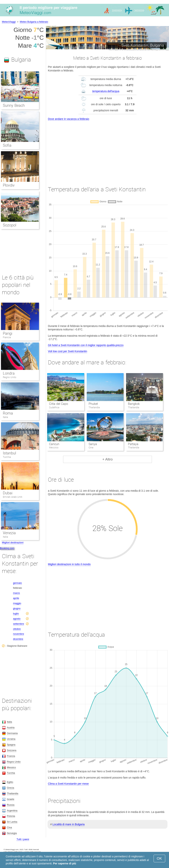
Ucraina (11, 739)
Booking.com (7, 548)
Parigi (8, 333)
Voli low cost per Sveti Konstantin (67, 351)
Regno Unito (10, 377)
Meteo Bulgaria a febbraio (34, 22)
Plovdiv (9, 185)
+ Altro (107, 459)
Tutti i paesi (23, 839)
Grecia (10, 788)
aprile (16, 598)
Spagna (11, 745)
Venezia (9, 533)
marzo (17, 593)
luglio (16, 614)
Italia (5, 417)
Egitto (10, 782)
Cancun (54, 444)
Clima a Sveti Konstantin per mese (68, 784)
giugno (17, 608)
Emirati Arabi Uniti (13, 497)
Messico (11, 767)
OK (159, 858)
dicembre (18, 639)
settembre (19, 624)
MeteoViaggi (9, 22)
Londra (9, 373)
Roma (8, 413)
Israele (11, 799)
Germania (12, 733)
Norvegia (12, 833)
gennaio (17, 583)
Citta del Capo (59, 404)
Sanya (93, 444)
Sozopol (10, 225)
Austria (11, 728)
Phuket (93, 404)
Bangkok (134, 404)
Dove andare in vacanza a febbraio (69, 119)
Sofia (7, 145)
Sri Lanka (12, 822)
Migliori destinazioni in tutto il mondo (69, 564)
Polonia (11, 816)
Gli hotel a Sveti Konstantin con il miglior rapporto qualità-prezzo (86, 345)
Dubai (8, 493)
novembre (19, 634)
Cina (9, 827)
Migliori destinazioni (13, 542)
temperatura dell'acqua (106, 91)
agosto (17, 619)
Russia (11, 805)
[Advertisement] (108, 150)
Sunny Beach (14, 105)
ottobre (17, 629)
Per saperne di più (65, 863)
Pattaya (133, 444)
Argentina (12, 811)
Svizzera (12, 750)
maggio (17, 603)
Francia (7, 337)
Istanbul (9, 453)
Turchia (7, 457)
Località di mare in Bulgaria (69, 824)
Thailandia (13, 793)
